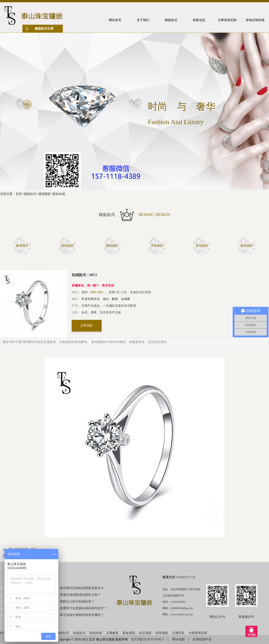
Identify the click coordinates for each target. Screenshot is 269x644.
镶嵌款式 (30, 194)
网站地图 (178, 639)
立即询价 (87, 326)
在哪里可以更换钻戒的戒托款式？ (83, 608)
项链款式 (63, 633)
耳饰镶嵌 (202, 246)
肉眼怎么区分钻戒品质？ (77, 601)
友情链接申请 (202, 639)
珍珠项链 (162, 633)
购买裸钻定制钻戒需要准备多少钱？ (84, 588)
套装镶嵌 (247, 246)
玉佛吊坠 (178, 633)
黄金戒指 (129, 633)
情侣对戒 (96, 633)
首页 (19, 194)
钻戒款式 (79, 633)
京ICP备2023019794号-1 (148, 639)
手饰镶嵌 (157, 246)
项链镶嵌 (112, 246)
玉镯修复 (112, 633)
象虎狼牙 (22, 246)
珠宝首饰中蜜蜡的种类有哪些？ (82, 615)
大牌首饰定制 (198, 633)
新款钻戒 (59, 194)
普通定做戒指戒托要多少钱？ (80, 595)
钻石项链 (145, 633)
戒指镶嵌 (44, 194)
